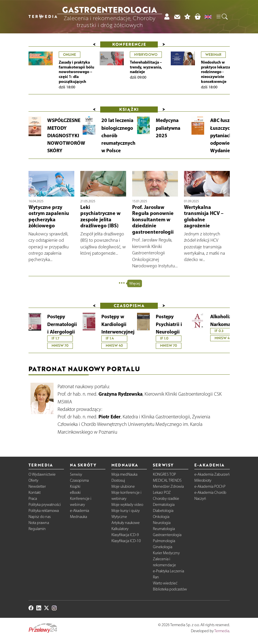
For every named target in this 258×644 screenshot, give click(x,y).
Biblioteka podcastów (170, 589)
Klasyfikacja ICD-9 (125, 535)
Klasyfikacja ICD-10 (126, 541)
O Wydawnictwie (42, 474)
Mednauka (78, 517)
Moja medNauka (124, 474)
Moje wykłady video (127, 505)
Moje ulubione (123, 486)
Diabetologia (163, 511)
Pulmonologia (164, 541)
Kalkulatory (120, 529)
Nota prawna (39, 523)
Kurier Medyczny (166, 553)
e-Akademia (79, 511)
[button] (222, 17)
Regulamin (37, 529)
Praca (33, 499)
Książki (75, 486)
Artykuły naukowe (126, 523)
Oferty (33, 480)
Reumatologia (164, 529)
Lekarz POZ (162, 492)
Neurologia (162, 523)
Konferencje (129, 44)
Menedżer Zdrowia (168, 486)
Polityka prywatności (45, 505)
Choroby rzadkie (166, 499)
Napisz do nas (40, 517)
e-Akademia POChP (210, 486)
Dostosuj (118, 480)
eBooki (75, 492)
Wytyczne (119, 517)
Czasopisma (79, 480)
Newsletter (37, 486)
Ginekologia (163, 547)
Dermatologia (164, 505)
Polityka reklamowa (44, 511)
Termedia (222, 631)
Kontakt (35, 492)
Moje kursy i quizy (126, 511)
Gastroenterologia (167, 535)
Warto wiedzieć (165, 583)
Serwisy (76, 474)
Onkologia (161, 517)
